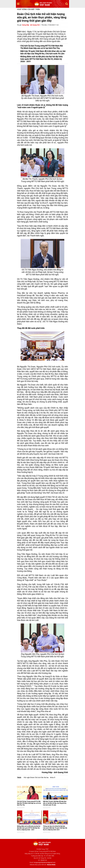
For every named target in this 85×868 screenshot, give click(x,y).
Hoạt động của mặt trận (28, 9)
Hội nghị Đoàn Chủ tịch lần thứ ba (36, 777)
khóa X (53, 777)
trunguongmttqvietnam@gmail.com (45, 862)
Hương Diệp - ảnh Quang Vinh (31, 25)
